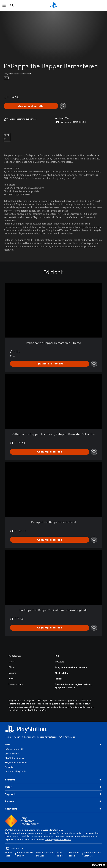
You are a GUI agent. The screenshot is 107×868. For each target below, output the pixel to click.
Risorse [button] (53, 801)
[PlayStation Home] (54, 5)
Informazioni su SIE (14, 749)
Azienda (9, 767)
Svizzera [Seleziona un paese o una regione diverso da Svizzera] (14, 849)
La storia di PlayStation (16, 771)
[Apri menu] (4, 5)
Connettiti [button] (53, 809)
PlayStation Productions (17, 762)
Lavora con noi (12, 754)
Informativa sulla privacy (25, 854)
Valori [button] (53, 787)
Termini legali (9, 854)
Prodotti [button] (53, 780)
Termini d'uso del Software (92, 854)
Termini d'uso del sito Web (44, 854)
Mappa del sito (60, 854)
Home (8, 737)
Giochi (17, 737)
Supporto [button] (53, 794)
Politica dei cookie (74, 854)
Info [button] (53, 745)
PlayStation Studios (14, 758)
